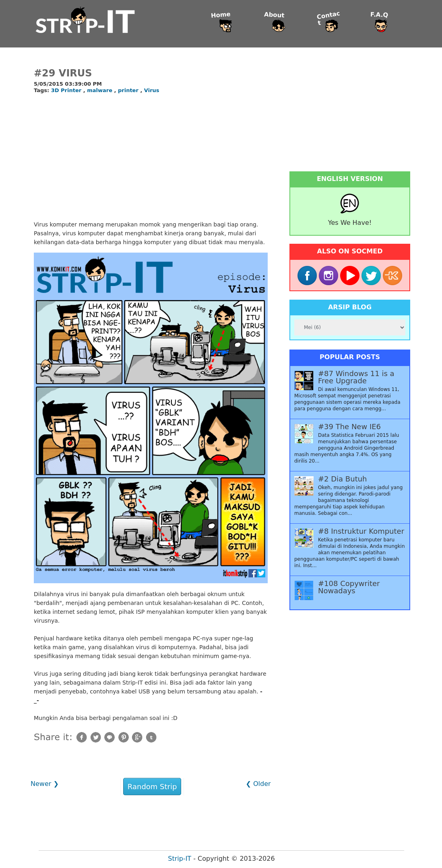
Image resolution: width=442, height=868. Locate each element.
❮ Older (258, 784)
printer (129, 90)
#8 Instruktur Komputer (361, 531)
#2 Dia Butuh (343, 479)
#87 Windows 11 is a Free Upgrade (356, 377)
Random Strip (152, 787)
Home (221, 15)
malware (100, 90)
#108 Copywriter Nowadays (349, 587)
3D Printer (67, 90)
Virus (152, 90)
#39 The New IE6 (349, 427)
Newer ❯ (45, 784)
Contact (328, 18)
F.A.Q (379, 15)
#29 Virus (63, 73)
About (274, 15)
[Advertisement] (151, 158)
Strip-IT (180, 859)
